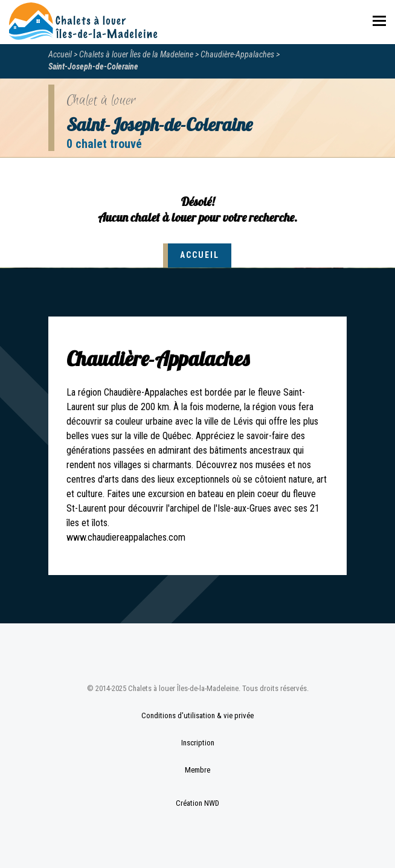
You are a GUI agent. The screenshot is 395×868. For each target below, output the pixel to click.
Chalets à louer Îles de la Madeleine (136, 54)
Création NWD (197, 803)
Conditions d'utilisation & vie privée (197, 715)
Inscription (198, 743)
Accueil (60, 54)
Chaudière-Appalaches (237, 54)
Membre (197, 770)
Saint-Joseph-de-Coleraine (93, 66)
